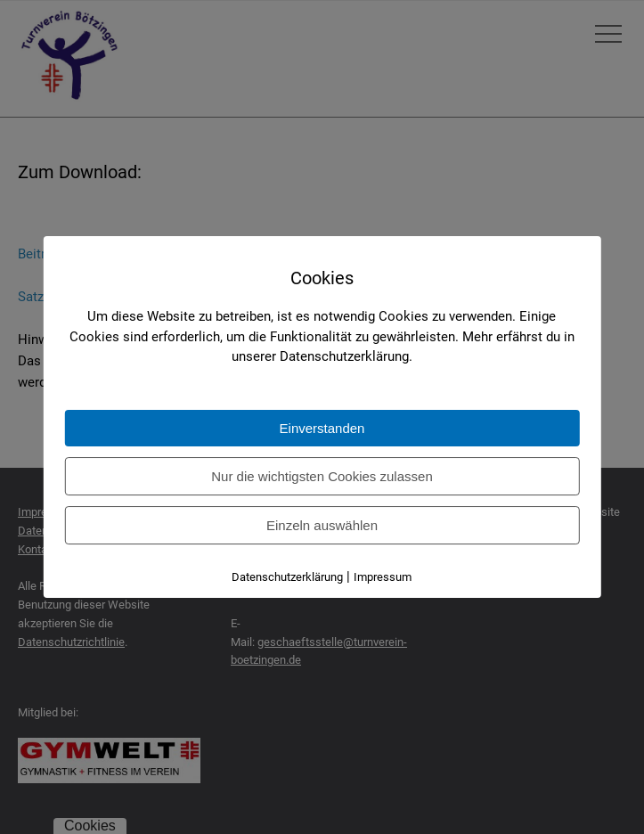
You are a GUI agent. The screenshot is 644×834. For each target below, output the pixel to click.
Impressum (383, 577)
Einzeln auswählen (322, 525)
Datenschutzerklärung (287, 577)
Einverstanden (322, 428)
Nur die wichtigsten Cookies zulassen (322, 476)
